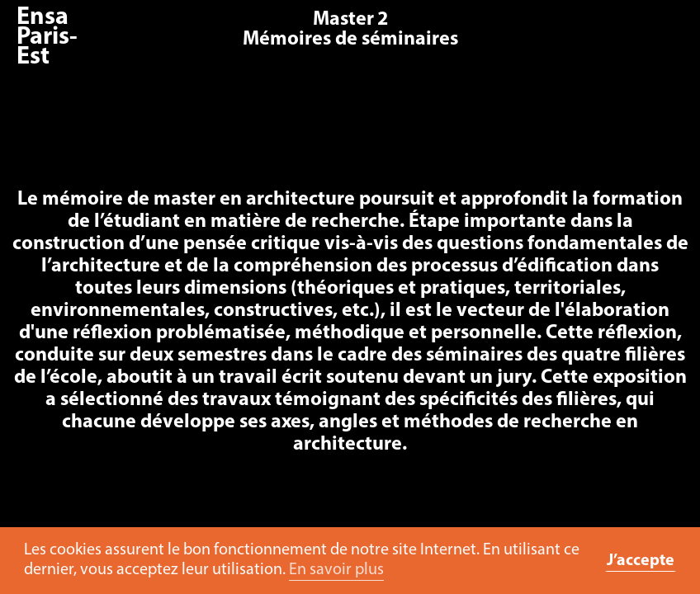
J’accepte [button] (641, 561)
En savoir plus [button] (336, 570)
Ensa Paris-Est (47, 38)
